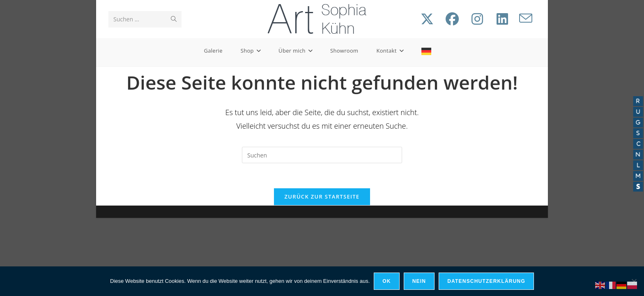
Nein (419, 281)
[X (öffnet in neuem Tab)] (427, 19)
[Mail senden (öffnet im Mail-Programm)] (526, 18)
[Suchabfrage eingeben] (322, 155)
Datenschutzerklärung (486, 281)
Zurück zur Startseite (322, 197)
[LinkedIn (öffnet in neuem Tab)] (502, 19)
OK (386, 281)
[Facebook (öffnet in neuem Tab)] (452, 19)
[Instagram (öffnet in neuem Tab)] (477, 19)
